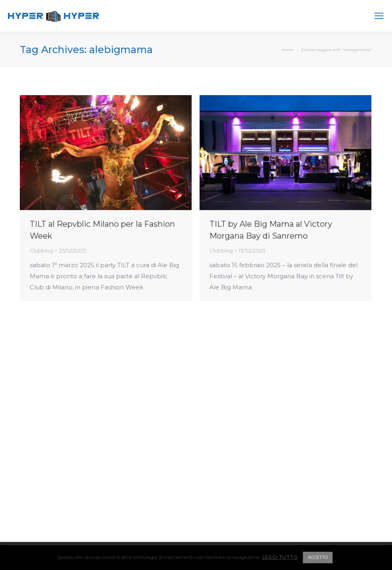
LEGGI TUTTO (280, 557)
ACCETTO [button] (318, 557)
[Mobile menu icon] (379, 16)
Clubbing (41, 251)
